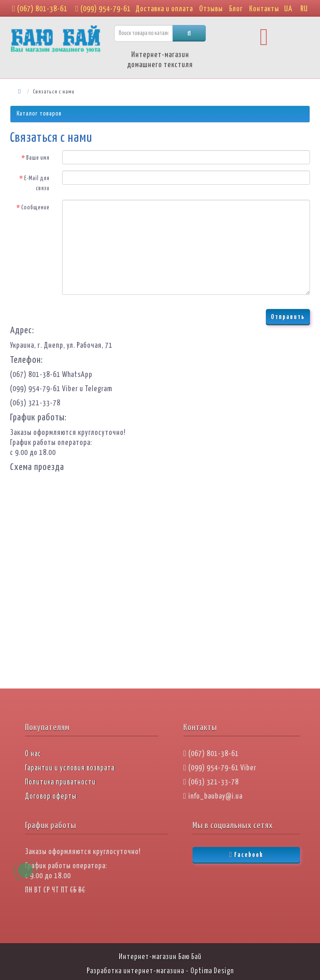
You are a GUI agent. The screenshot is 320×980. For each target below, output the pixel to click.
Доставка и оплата (164, 9)
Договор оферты (51, 797)
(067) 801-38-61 (40, 9)
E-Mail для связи (37, 183)
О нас (33, 754)
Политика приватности (60, 782)
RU (304, 9)
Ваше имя (38, 158)
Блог (236, 9)
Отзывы (211, 9)
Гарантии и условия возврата (70, 768)
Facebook (246, 855)
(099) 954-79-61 (103, 9)
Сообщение (35, 208)
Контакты (264, 9)
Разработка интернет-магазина (135, 971)
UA (288, 9)
